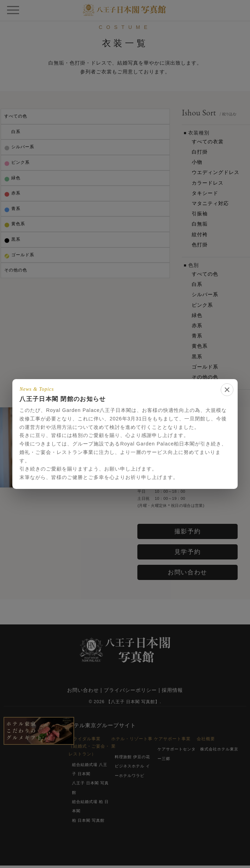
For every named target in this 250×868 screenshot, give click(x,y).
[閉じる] (227, 390)
